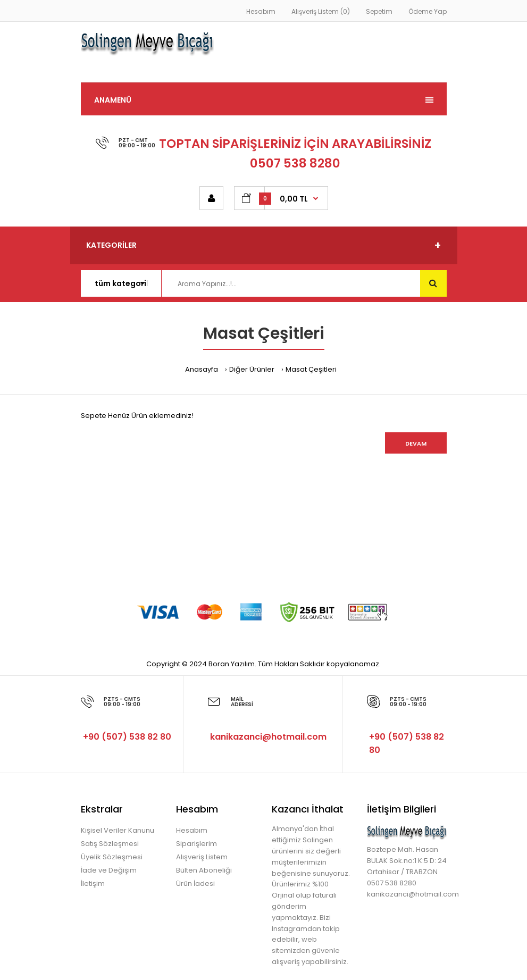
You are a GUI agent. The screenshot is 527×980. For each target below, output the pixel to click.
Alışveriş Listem (202, 857)
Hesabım (261, 11)
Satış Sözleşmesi (110, 844)
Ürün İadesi (195, 883)
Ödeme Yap (428, 11)
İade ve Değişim (109, 870)
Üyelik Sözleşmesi (112, 857)
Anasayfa (202, 369)
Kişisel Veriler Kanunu (118, 830)
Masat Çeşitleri (311, 369)
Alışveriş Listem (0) (321, 11)
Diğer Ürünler (252, 369)
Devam (416, 443)
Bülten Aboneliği (204, 870)
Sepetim (379, 11)
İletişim (93, 883)
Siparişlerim (196, 844)
